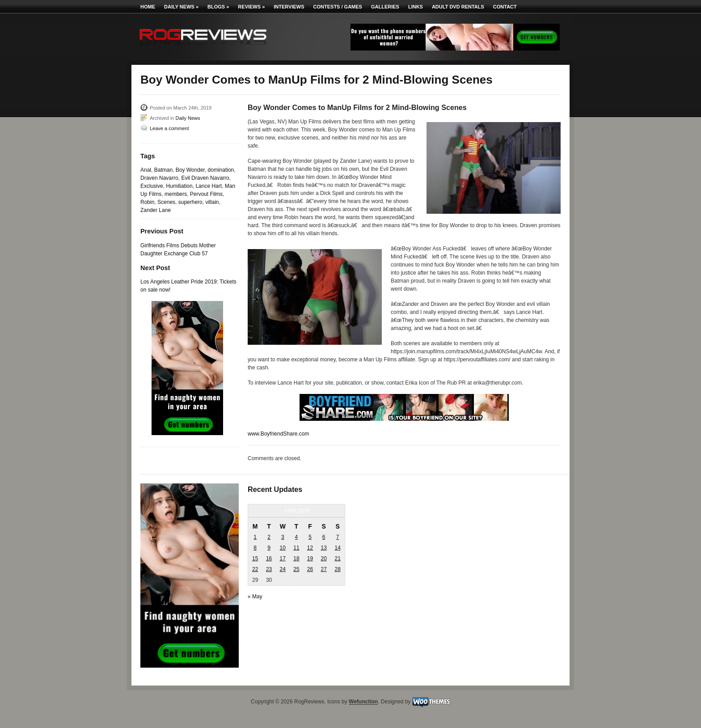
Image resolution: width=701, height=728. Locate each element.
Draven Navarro (159, 178)
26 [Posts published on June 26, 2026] (310, 569)
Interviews (289, 7)
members (176, 194)
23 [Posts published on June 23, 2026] (269, 569)
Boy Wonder (190, 170)
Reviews (251, 7)
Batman (163, 170)
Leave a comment (169, 128)
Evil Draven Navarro (205, 178)
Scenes (166, 202)
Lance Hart (209, 186)
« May (255, 597)
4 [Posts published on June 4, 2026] (297, 537)
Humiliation (179, 186)
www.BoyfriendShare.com (278, 434)
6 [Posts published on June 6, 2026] (324, 537)
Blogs (218, 7)
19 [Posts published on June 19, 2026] (310, 559)
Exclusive (152, 186)
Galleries (385, 7)
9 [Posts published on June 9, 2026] (269, 548)
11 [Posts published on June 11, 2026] (296, 548)
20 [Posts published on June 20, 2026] (323, 559)
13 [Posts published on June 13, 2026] (323, 548)
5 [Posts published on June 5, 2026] (310, 537)
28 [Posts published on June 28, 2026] (337, 569)
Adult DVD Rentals (458, 7)
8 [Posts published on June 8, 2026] (255, 548)
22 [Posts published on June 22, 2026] (255, 569)
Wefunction (363, 702)
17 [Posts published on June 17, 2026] (283, 559)
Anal (146, 170)
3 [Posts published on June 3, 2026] (283, 537)
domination (221, 170)
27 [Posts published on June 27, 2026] (323, 569)
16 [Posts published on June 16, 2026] (269, 559)
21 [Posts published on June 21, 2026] (337, 559)
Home (148, 7)
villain (212, 202)
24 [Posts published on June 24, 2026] (283, 569)
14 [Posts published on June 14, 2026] (337, 548)
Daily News (181, 7)
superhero (190, 202)
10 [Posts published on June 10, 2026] (283, 548)
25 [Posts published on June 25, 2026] (296, 569)
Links (416, 7)
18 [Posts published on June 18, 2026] (296, 559)
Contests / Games (338, 7)
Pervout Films (206, 194)
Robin (147, 202)
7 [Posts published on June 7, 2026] (338, 537)
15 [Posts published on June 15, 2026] (255, 559)
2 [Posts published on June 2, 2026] (269, 537)
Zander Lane (156, 210)
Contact (505, 7)
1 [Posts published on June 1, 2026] (255, 537)
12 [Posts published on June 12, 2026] (310, 548)
